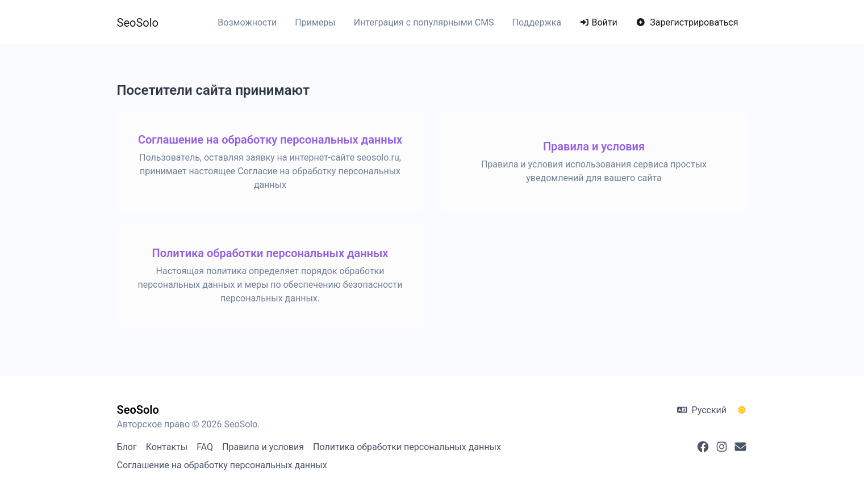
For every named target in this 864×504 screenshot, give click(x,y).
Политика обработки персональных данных (407, 447)
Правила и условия (263, 447)
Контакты (167, 447)
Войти (598, 22)
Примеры (315, 22)
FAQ (205, 447)
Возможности (247, 22)
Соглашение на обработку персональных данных (222, 465)
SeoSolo (138, 23)
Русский (702, 410)
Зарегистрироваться (687, 22)
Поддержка (537, 22)
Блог (127, 447)
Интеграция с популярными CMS (424, 22)
